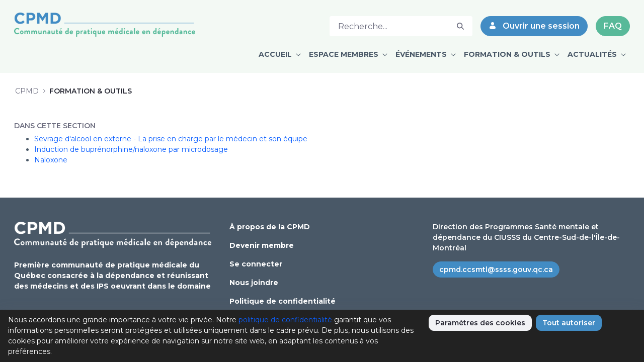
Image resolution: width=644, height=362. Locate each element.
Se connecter (256, 264)
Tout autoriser (569, 323)
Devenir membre (262, 245)
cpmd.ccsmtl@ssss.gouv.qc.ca (496, 269)
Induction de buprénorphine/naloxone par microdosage (131, 149)
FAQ (613, 26)
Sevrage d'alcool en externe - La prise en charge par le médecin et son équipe (171, 139)
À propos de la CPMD (270, 227)
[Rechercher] (389, 26)
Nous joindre (254, 283)
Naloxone (51, 160)
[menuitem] (280, 55)
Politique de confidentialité (283, 301)
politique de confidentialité (285, 320)
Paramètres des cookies (480, 323)
